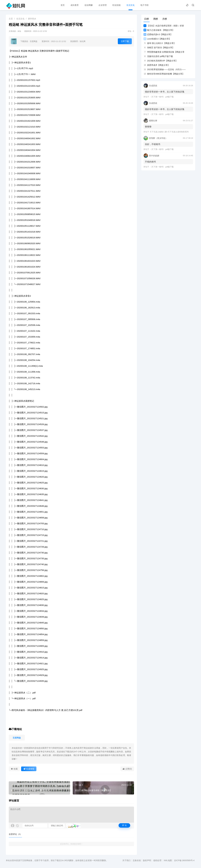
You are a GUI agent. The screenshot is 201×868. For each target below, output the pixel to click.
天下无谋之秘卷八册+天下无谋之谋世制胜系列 (169, 132)
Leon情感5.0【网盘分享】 (157, 39)
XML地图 (168, 860)
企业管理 (103, 5)
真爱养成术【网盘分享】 (157, 65)
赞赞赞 (148, 127)
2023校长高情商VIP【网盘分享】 (160, 61)
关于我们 (126, 860)
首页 (63, 5)
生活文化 (131, 5)
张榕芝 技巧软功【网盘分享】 (159, 48)
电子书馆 (144, 5)
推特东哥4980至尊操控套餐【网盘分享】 (164, 74)
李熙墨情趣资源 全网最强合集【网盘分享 (164, 52)
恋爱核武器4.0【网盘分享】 (158, 34)
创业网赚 (89, 5)
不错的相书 (150, 162)
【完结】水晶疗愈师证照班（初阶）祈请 (164, 26)
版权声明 (147, 860)
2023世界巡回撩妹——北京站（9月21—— (165, 69)
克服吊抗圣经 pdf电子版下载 (158, 56)
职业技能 (117, 5)
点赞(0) (127, 769)
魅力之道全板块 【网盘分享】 (159, 30)
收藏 (14, 769)
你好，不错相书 (153, 144)
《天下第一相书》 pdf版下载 (162, 97)
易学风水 (32, 19)
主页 (11, 19)
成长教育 (75, 5)
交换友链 (137, 860)
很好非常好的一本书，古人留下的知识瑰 (165, 92)
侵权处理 (157, 860)
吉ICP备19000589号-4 (184, 860)
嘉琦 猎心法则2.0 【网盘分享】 (159, 43)
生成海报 (29, 769)
